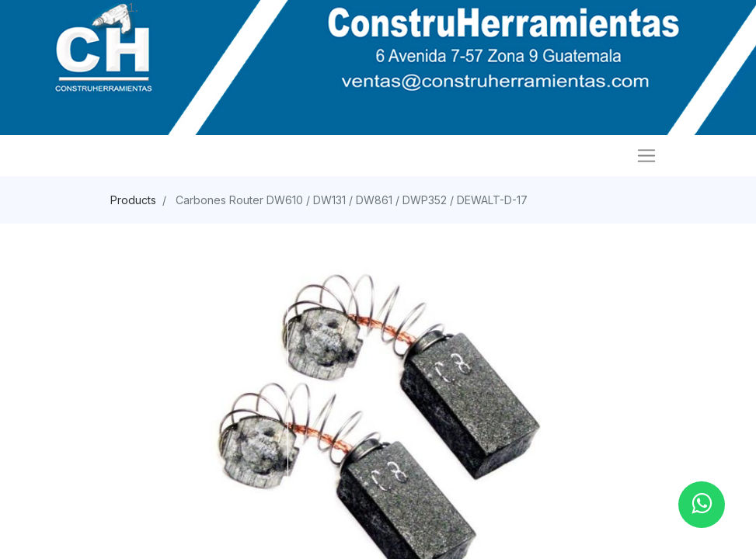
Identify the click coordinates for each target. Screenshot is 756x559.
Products (133, 200)
